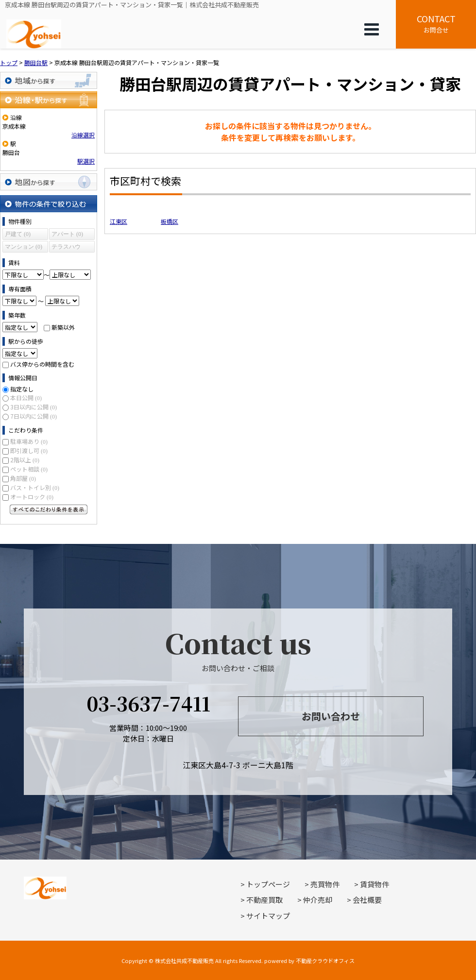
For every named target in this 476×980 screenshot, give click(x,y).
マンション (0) (24, 247)
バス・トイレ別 (35, 487)
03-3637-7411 (148, 703)
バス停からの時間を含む (42, 364)
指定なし (22, 389)
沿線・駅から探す (49, 100)
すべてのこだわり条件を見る (49, 509)
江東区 (119, 221)
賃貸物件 (374, 884)
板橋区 (170, 221)
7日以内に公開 (34, 416)
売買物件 (325, 884)
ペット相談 (29, 469)
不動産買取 (264, 900)
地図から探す (49, 182)
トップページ (268, 884)
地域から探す (49, 80)
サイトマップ (268, 916)
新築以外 (63, 327)
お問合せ (436, 23)
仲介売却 (318, 900)
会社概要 (367, 900)
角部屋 (23, 478)
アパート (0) (67, 234)
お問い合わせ (331, 716)
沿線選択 (83, 135)
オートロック (32, 497)
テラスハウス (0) (66, 248)
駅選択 (86, 161)
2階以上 (25, 460)
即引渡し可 (29, 450)
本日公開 (26, 397)
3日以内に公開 (34, 407)
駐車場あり (29, 441)
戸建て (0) (18, 234)
